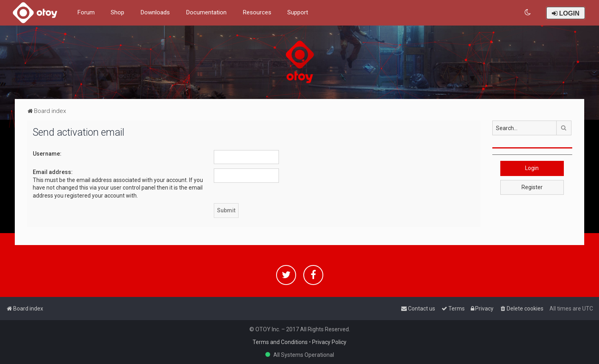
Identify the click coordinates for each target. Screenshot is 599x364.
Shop (117, 12)
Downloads (155, 12)
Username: (47, 154)
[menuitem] (528, 13)
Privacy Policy (329, 342)
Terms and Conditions (280, 342)
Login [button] (532, 168)
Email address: (53, 172)
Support (298, 12)
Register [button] (532, 187)
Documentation (206, 12)
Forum (86, 12)
